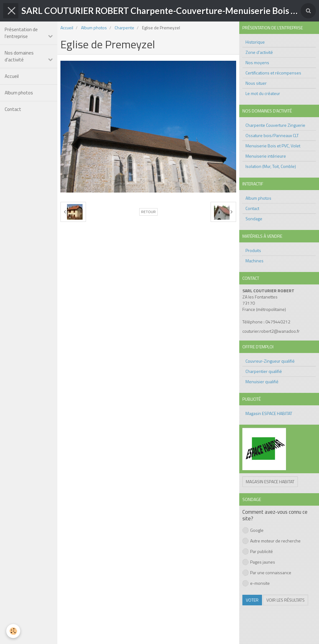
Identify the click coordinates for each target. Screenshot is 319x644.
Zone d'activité (259, 52)
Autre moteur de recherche (271, 541)
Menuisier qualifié (262, 382)
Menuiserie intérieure (266, 156)
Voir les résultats (286, 600)
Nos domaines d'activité (19, 56)
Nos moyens (257, 62)
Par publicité (258, 551)
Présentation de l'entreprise (21, 33)
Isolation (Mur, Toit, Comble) (271, 166)
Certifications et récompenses (273, 73)
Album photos (19, 93)
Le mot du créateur (263, 93)
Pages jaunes (259, 562)
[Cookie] (13, 631)
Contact (13, 109)
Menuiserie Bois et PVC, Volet (273, 146)
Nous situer (256, 83)
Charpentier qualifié (264, 371)
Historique (255, 42)
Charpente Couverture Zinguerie (275, 125)
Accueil (12, 76)
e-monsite (256, 583)
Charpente (124, 28)
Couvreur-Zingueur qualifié (270, 361)
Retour (148, 212)
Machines (255, 261)
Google (253, 530)
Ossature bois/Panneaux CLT (272, 135)
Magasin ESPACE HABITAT (269, 413)
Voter (252, 600)
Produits (253, 250)
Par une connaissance (267, 572)
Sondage (254, 219)
